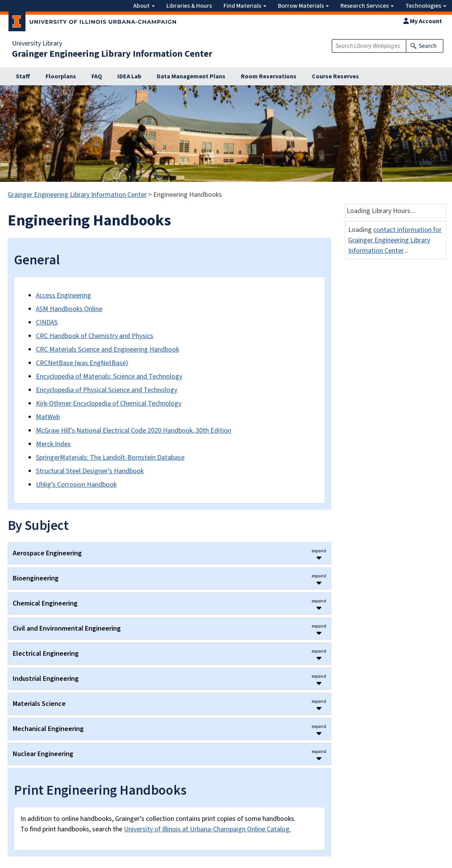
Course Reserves (335, 76)
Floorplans (61, 76)
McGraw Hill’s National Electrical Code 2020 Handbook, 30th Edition (134, 431)
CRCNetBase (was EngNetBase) (82, 363)
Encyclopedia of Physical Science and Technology (107, 390)
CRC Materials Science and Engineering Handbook (107, 349)
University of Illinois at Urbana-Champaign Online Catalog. (207, 829)
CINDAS (47, 322)
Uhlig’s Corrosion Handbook (76, 485)
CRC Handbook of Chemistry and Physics (95, 336)
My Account (423, 21)
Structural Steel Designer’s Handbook (90, 471)
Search (428, 46)
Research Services (367, 6)
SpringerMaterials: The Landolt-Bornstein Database (110, 458)
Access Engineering (63, 295)
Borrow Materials (303, 6)
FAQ (97, 76)
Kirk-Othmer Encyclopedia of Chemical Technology (109, 404)
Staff (23, 76)
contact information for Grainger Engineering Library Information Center (395, 240)
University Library (37, 44)
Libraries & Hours (189, 6)
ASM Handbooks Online (69, 309)
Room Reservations (269, 76)
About (144, 6)
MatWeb (48, 417)
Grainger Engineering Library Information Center (112, 54)
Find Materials (245, 6)
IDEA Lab (129, 76)
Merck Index (53, 444)
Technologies (426, 6)
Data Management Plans (191, 76)
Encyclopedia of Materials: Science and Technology (109, 376)
